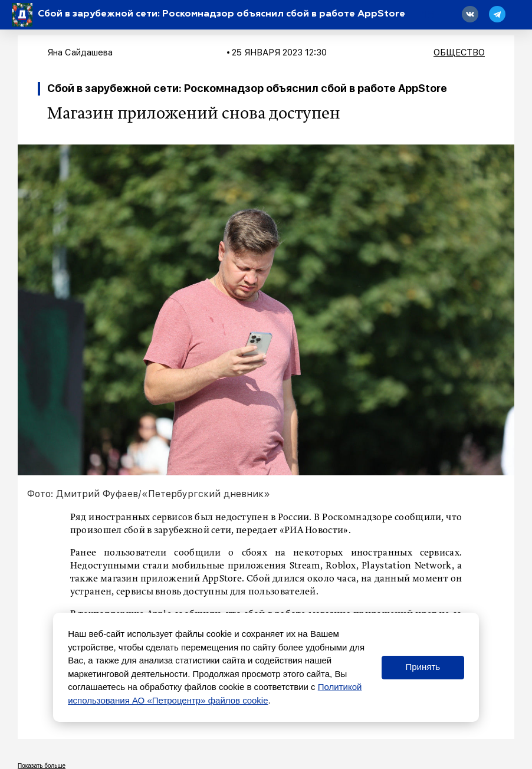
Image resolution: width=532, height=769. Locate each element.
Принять (423, 667)
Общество (459, 52)
